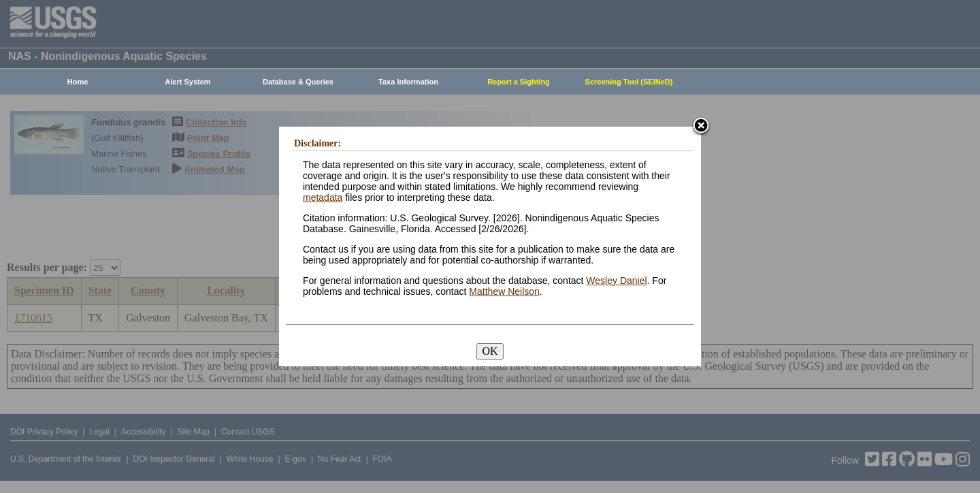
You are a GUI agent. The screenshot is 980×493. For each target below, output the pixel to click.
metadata (323, 197)
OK (490, 351)
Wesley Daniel (616, 281)
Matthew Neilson (504, 291)
